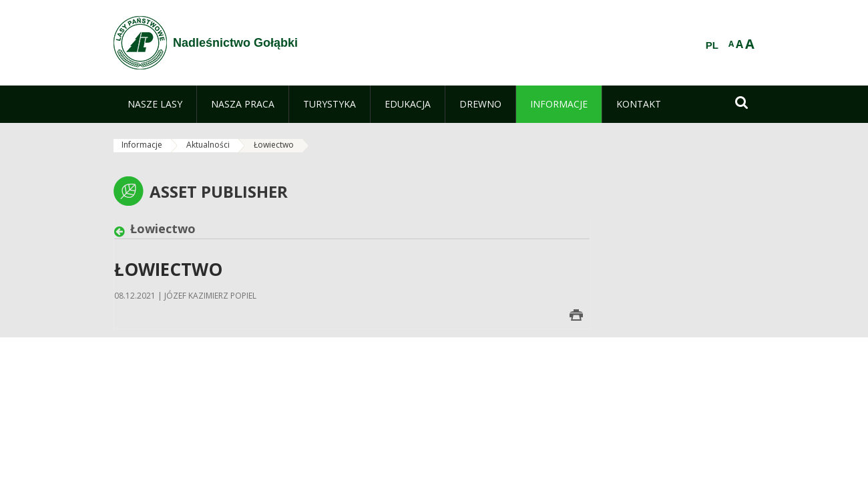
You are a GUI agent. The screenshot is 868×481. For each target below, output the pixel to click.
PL (712, 45)
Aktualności (208, 145)
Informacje (142, 145)
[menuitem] (155, 104)
